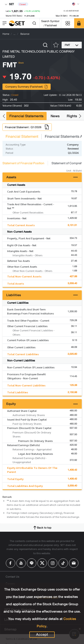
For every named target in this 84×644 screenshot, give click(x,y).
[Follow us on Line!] (32, 563)
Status (9, 148)
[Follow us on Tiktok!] (63, 563)
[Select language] (76, 4)
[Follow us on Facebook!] (11, 563)
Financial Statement (22, 137)
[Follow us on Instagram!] (53, 563)
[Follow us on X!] (42, 563)
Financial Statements (26, 116)
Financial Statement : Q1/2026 (27, 127)
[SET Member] (79, 23)
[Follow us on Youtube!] (21, 563)
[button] (4, 116)
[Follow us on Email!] (74, 563)
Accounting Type (16, 144)
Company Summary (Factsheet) (27, 87)
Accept (42, 635)
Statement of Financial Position (23, 163)
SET (9, 4)
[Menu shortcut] (68, 23)
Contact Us (12, 577)
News (55, 116)
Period (9, 153)
